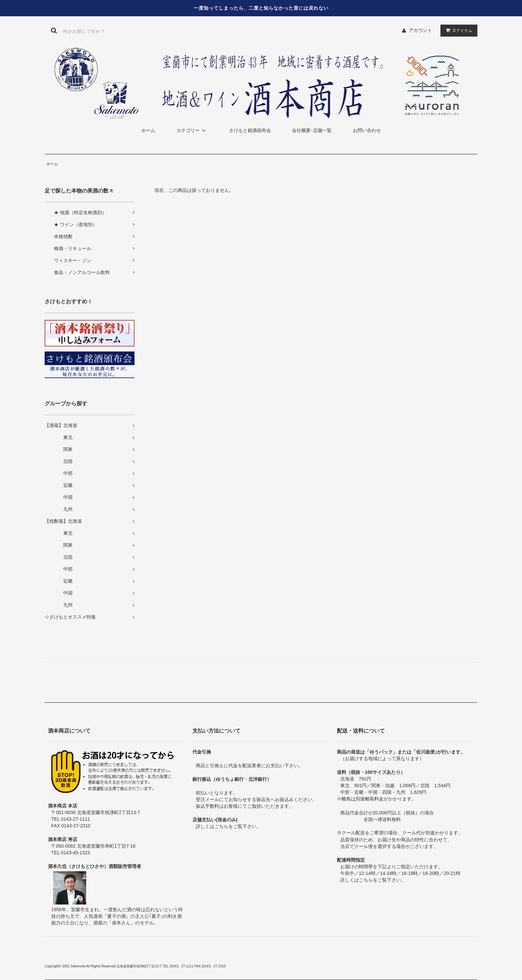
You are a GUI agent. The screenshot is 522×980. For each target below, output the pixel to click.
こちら (221, 826)
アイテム (457, 30)
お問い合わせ (367, 130)
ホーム (148, 130)
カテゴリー (192, 130)
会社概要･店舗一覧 (312, 130)
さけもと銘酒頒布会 (250, 130)
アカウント (420, 30)
